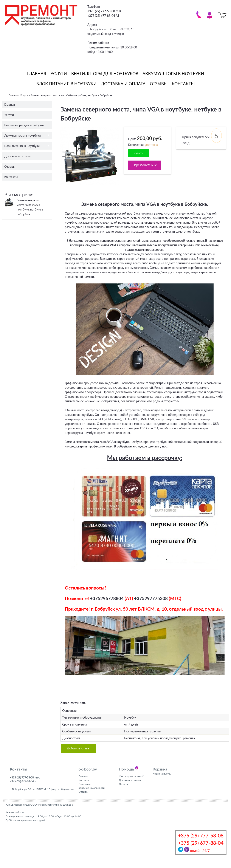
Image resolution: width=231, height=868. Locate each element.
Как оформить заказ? (131, 776)
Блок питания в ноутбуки (67, 84)
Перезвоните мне (145, 165)
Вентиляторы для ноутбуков (105, 73)
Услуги (59, 73)
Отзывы (159, 84)
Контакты (183, 84)
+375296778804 (107, 598)
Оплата (123, 784)
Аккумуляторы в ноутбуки (173, 73)
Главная (37, 73)
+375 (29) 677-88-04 (201, 843)
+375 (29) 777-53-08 (201, 836)
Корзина (84, 780)
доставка (151, 145)
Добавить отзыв (78, 748)
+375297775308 (151, 598)
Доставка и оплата (123, 84)
